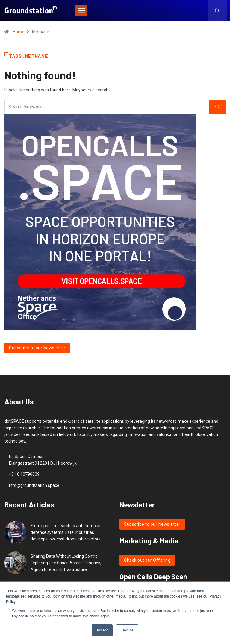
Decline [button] (127, 630)
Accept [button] (102, 630)
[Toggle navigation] (81, 10)
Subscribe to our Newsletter (37, 348)
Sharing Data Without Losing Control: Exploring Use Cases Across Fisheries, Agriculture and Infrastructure (66, 563)
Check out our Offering (147, 560)
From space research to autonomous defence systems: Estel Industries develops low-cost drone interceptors (66, 532)
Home (19, 32)
